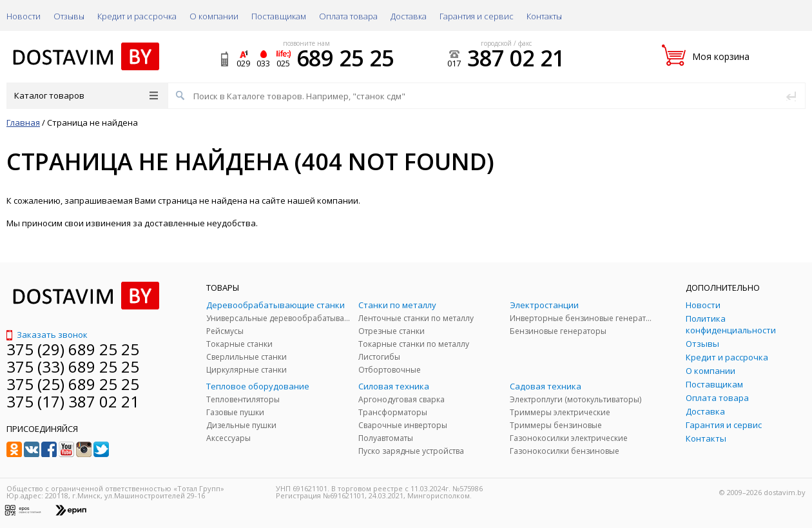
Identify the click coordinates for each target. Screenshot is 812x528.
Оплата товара (348, 16)
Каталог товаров (86, 95)
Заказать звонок (47, 335)
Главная (23, 122)
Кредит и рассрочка (137, 16)
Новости (24, 16)
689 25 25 (345, 58)
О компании (214, 16)
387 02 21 (516, 58)
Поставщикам (279, 16)
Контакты (544, 16)
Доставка (409, 16)
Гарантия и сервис (477, 16)
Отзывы (69, 16)
